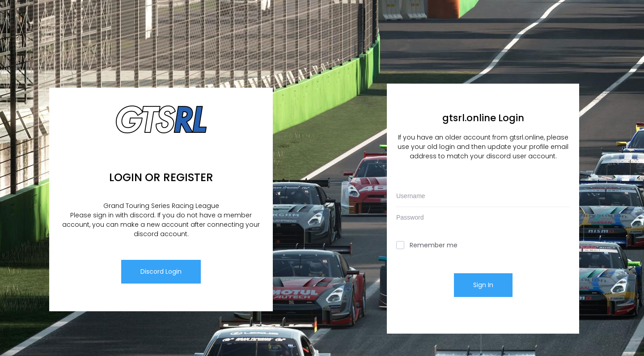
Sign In (483, 285)
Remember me (427, 245)
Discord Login (161, 271)
